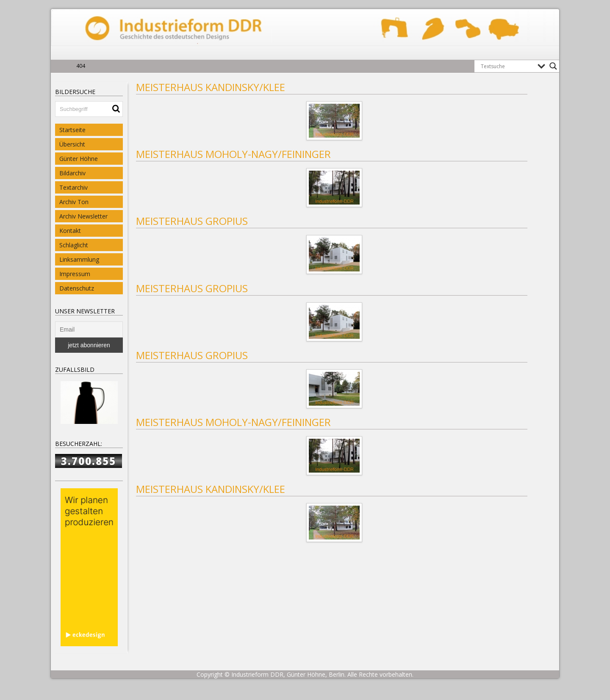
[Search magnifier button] (553, 66)
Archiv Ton (74, 202)
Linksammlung (79, 259)
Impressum (75, 274)
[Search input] (507, 66)
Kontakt (70, 231)
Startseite (72, 130)
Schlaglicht (74, 245)
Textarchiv (73, 187)
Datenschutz (77, 288)
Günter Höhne (79, 159)
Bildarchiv (72, 173)
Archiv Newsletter (83, 216)
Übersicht (72, 144)
